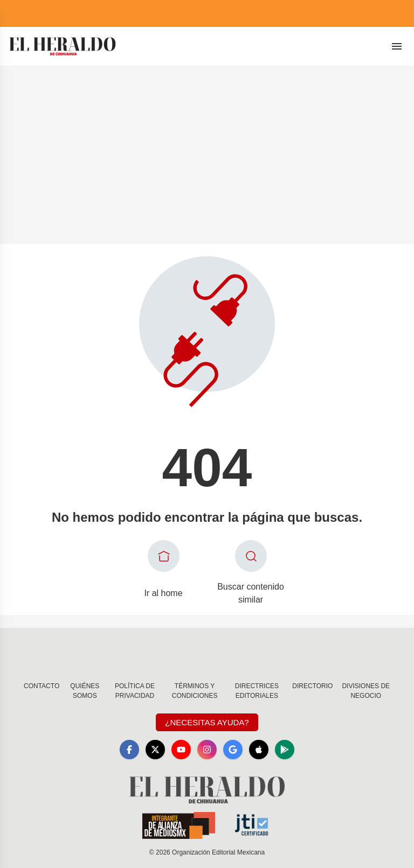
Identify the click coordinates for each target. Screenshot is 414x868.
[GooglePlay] (285, 750)
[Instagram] (207, 750)
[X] (155, 750)
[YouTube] (181, 750)
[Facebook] (129, 750)
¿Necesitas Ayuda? (207, 722)
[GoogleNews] (233, 750)
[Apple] (259, 750)
